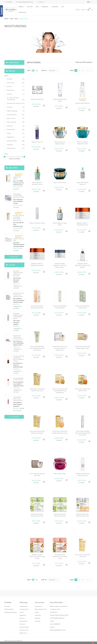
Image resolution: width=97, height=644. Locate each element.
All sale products (14, 417)
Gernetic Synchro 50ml (19, 240)
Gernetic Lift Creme (17, 178)
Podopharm (16, 137)
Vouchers (37, 621)
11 (88, 71)
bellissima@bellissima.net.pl (25, 2)
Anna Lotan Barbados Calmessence (83, 307)
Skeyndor (16, 145)
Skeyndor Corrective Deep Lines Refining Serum (18, 316)
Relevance (54, 70)
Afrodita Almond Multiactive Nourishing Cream (60, 556)
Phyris (16, 133)
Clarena (16, 94)
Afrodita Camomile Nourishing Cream (60, 515)
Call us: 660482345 (55, 624)
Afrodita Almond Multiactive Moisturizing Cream (37, 556)
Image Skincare (16, 115)
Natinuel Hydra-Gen (37, 99)
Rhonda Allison (16, 141)
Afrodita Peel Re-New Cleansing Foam (83, 474)
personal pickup (24, 627)
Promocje (7, 606)
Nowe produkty (9, 609)
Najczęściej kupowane (11, 612)
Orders (37, 612)
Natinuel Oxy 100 (37, 142)
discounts (22, 624)
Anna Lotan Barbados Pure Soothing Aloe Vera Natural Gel (37, 348)
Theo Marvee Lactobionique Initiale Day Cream (19, 196)
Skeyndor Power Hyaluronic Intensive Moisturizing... (60, 265)
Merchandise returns (41, 609)
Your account (40, 602)
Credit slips (38, 615)
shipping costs (24, 606)
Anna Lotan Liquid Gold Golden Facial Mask (37, 432)
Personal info (38, 606)
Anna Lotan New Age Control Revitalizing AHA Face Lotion (83, 433)
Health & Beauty (16, 111)
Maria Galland (16, 122)
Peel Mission (16, 130)
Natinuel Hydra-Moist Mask (60, 100)
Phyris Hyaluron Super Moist (60, 224)
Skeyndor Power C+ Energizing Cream (83, 224)
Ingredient (45, 7)
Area (37, 7)
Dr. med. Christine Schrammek (16, 99)
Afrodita (16, 79)
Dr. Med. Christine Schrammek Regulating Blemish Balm (19, 218)
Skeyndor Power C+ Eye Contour (18, 379)
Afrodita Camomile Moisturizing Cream (37, 515)
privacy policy (23, 621)
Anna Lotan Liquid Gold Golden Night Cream (83, 347)
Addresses (38, 618)
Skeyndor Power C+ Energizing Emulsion (37, 264)
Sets (63, 7)
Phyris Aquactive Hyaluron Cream (83, 143)
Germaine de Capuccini (16, 103)
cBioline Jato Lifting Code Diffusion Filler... (18, 337)
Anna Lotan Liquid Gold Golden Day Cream (37, 390)
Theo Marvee (16, 148)
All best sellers (13, 257)
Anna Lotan (16, 83)
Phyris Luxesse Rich (60, 182)
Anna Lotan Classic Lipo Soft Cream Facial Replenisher (60, 348)
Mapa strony (23, 633)
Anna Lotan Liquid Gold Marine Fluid (83, 390)
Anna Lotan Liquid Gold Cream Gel (83, 555)
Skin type (30, 7)
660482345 (8, 2)
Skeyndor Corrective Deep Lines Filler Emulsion (18, 273)
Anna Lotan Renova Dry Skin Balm (37, 474)
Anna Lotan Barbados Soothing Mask (60, 307)
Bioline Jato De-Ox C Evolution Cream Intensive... (19, 295)
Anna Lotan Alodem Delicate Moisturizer (37, 307)
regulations (23, 615)
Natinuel (16, 126)
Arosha (16, 86)
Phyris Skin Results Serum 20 (83, 183)
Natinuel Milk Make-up (83, 103)
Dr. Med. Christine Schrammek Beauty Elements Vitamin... (19, 359)
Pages (72, 70)
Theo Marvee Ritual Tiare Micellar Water (18, 399)
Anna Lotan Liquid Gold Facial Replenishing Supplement (60, 391)
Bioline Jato (16, 90)
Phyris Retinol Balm (60, 473)
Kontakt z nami (24, 630)
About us (22, 618)
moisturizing (13, 62)
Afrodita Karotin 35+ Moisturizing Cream (83, 515)
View (29, 70)
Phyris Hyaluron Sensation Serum (37, 183)
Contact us (40, 2)
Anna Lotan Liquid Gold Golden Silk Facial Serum (60, 432)
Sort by (44, 70)
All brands (55, 7)
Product (22, 7)
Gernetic (16, 107)
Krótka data (23, 12)
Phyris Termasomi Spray (37, 223)
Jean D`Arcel (16, 118)
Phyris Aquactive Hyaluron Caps (60, 143)
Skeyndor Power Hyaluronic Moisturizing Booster (83, 265)
